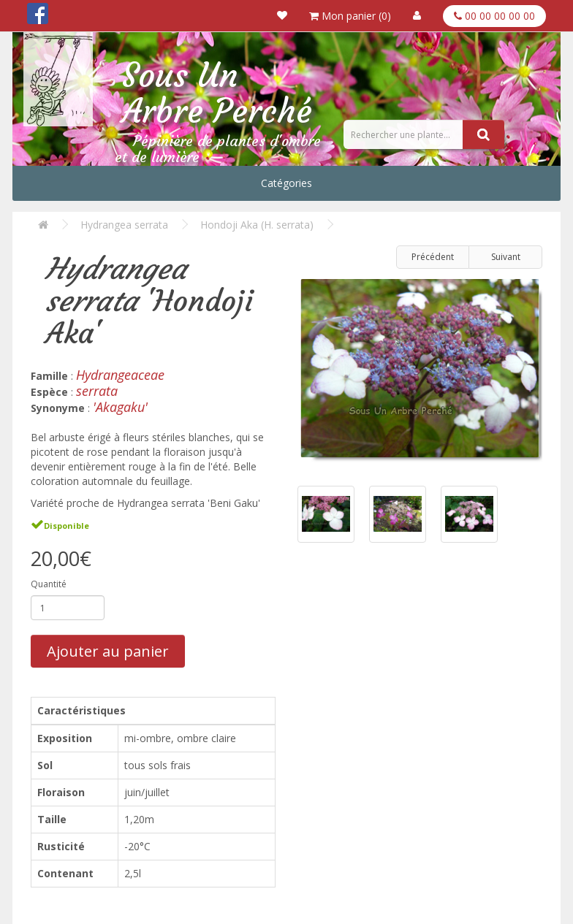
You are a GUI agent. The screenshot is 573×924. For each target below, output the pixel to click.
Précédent (433, 257)
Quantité (49, 584)
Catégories (286, 183)
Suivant (506, 257)
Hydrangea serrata (124, 225)
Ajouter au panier (108, 651)
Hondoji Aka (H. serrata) (257, 225)
